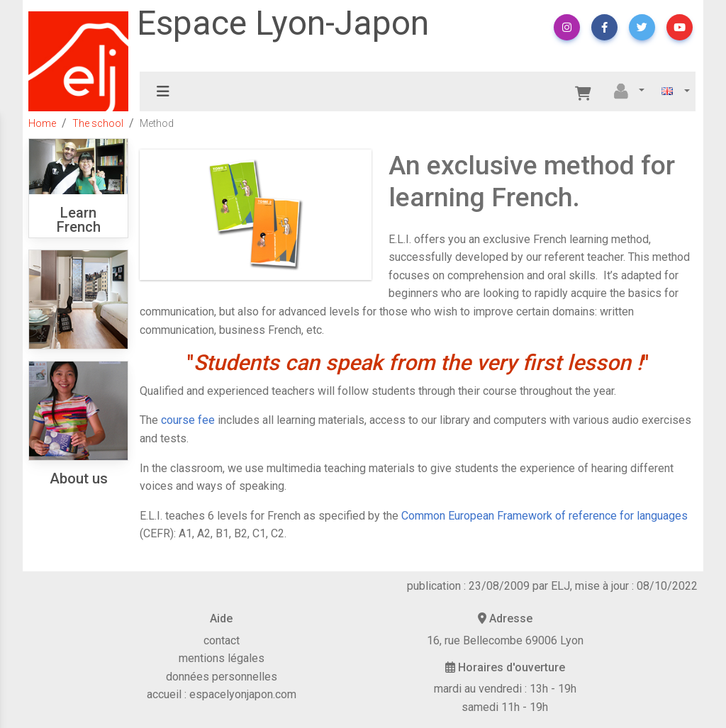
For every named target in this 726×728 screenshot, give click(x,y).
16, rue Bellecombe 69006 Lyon (505, 640)
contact (222, 640)
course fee (188, 420)
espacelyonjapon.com (243, 694)
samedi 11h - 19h (505, 707)
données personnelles (222, 677)
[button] (567, 27)
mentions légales (222, 658)
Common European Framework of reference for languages (544, 516)
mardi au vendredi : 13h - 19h (505, 689)
